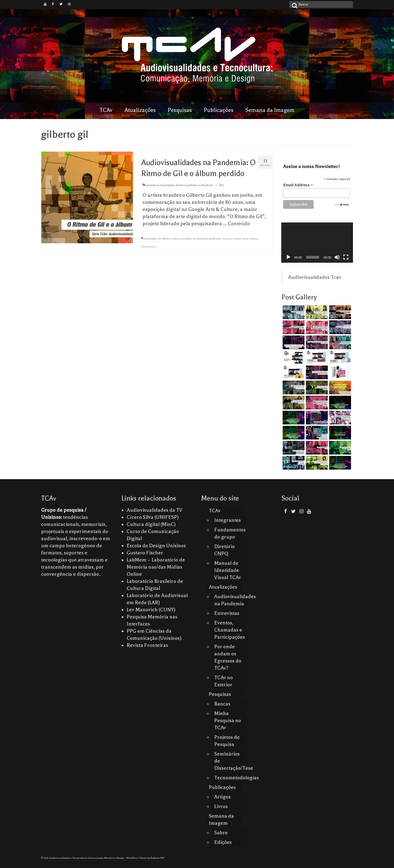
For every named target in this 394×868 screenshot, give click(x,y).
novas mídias (250, 239)
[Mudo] (337, 257)
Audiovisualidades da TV (155, 510)
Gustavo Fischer (145, 553)
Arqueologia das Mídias (157, 239)
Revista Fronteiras (147, 645)
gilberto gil (215, 239)
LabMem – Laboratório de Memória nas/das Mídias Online (156, 567)
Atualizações (168, 185)
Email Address (298, 185)
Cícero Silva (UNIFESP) (153, 517)
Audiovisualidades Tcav (315, 277)
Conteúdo (239, 224)
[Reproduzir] (288, 257)
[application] (317, 243)
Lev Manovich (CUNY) (151, 610)
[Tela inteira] (346, 257)
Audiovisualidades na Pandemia (195, 185)
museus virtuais (232, 239)
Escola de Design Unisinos (156, 546)
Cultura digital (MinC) (151, 524)
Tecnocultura (149, 247)
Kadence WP (157, 858)
